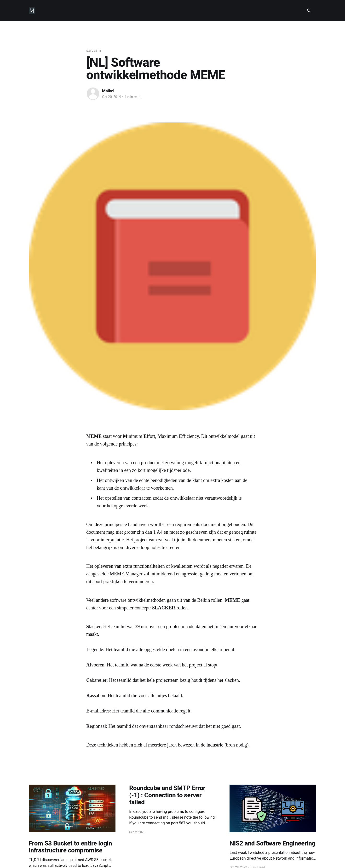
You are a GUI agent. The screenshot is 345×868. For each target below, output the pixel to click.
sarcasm (94, 50)
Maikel (108, 91)
